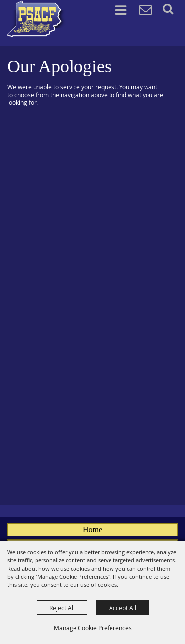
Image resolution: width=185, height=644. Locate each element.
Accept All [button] (123, 608)
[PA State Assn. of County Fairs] (36, 19)
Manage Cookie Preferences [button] (93, 628)
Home (92, 530)
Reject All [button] (62, 608)
